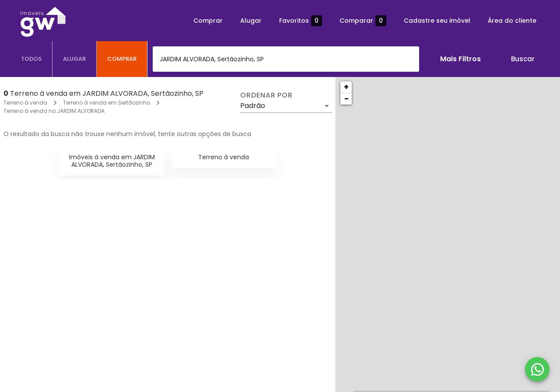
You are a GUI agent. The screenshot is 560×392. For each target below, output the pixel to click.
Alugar (251, 21)
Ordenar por (266, 95)
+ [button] (346, 87)
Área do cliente (512, 21)
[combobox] (286, 59)
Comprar (208, 21)
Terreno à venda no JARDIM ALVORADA (54, 111)
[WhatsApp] (537, 369)
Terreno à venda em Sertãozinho (107, 103)
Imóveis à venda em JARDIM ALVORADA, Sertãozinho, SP (112, 161)
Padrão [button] (253, 106)
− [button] (346, 99)
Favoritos (301, 21)
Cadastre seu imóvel (437, 21)
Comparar (363, 21)
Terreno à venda (25, 103)
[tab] (31, 59)
